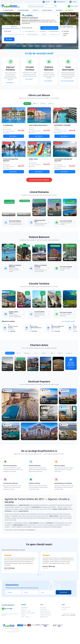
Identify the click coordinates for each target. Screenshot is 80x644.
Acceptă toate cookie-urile (49, 28)
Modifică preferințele (27, 28)
